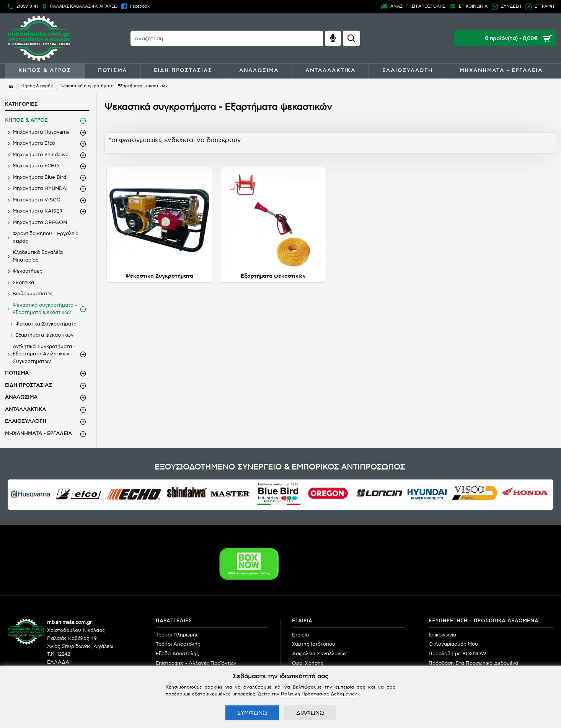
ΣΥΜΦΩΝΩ (252, 713)
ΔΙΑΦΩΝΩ (310, 713)
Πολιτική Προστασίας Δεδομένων (319, 694)
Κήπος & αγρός (37, 86)
